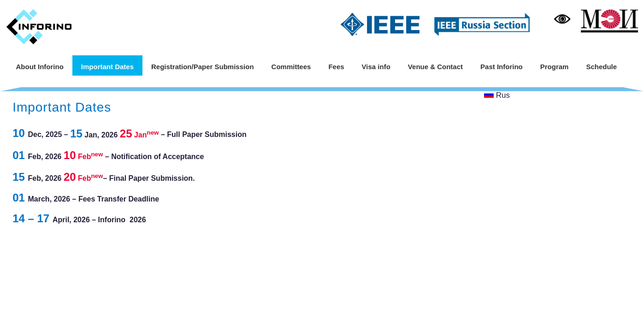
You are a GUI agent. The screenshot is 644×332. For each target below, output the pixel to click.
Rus (497, 95)
